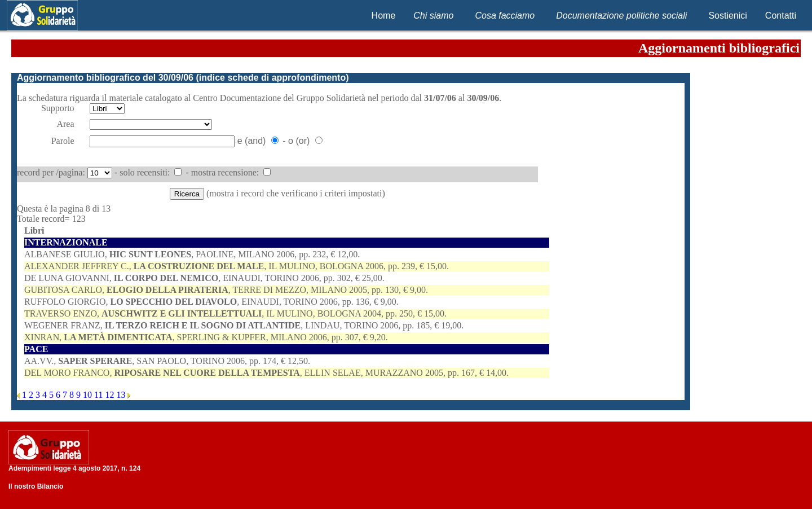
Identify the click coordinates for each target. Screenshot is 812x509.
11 (100, 395)
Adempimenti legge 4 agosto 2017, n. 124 (74, 468)
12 (111, 395)
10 (89, 395)
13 (122, 395)
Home (384, 16)
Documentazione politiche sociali (621, 16)
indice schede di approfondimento (272, 78)
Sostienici (727, 16)
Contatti (781, 16)
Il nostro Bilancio (36, 486)
